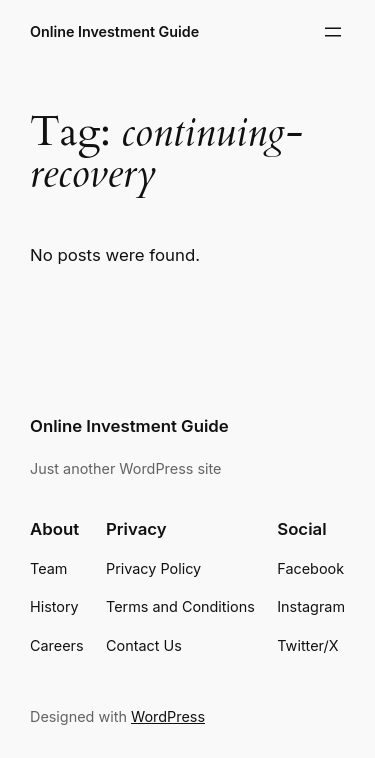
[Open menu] (333, 32)
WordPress (168, 716)
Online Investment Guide (114, 31)
